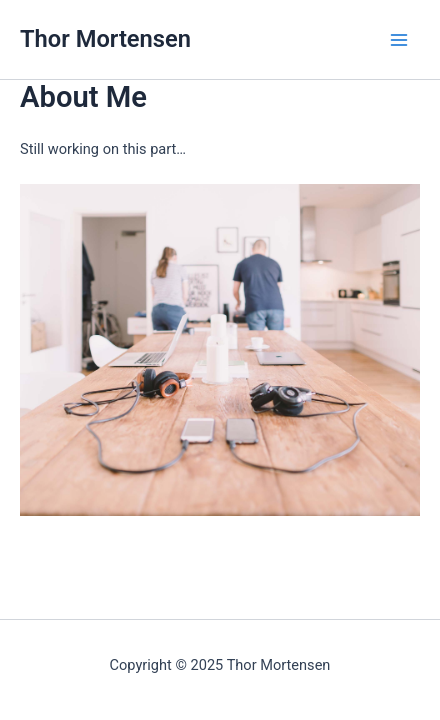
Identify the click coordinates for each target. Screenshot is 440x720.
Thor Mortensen (105, 39)
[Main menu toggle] (399, 40)
